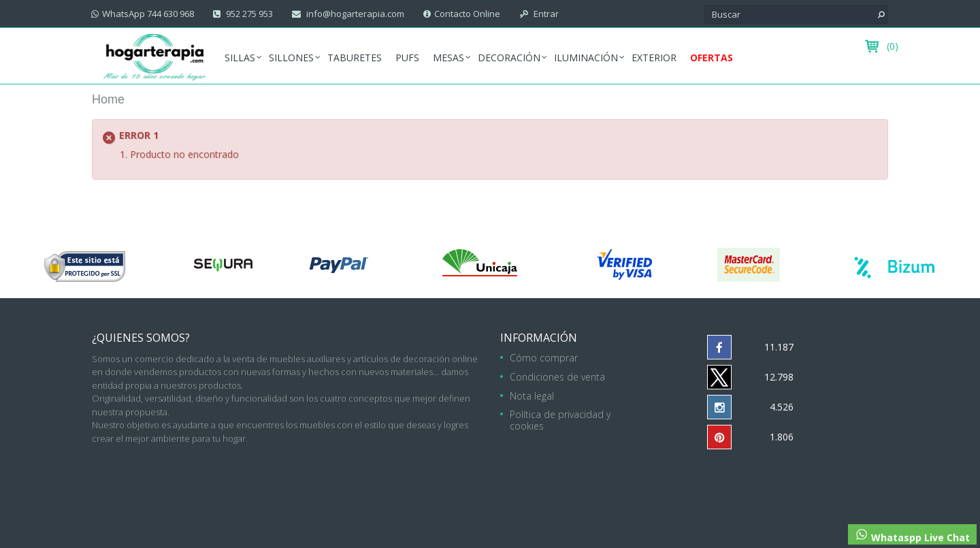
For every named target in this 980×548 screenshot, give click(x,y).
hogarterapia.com (406, 478)
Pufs (407, 58)
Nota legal (532, 396)
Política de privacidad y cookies (560, 420)
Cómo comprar (544, 358)
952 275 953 (248, 14)
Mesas (448, 58)
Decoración (509, 58)
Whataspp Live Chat (912, 536)
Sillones (291, 58)
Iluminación (586, 58)
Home (108, 99)
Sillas (240, 58)
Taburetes (355, 58)
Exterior (654, 58)
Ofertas (712, 58)
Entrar (545, 14)
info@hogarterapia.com (354, 14)
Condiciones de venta (557, 377)
